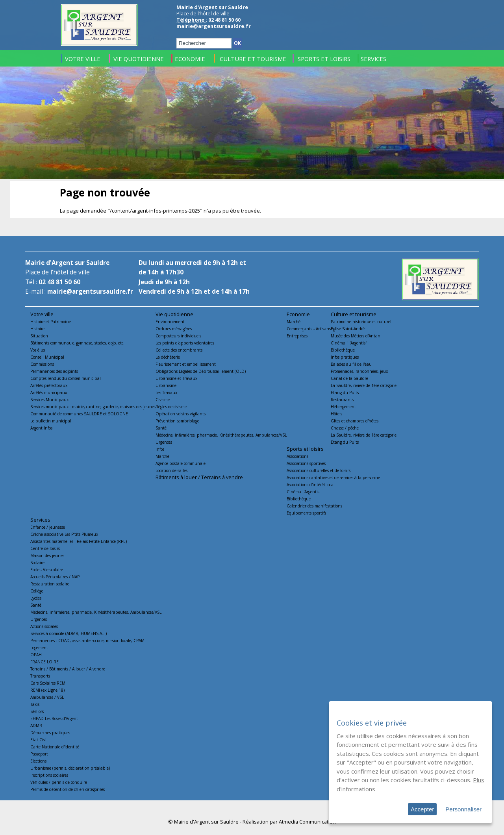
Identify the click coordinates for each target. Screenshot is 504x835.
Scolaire (37, 563)
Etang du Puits (345, 393)
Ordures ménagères (174, 329)
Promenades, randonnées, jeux (359, 371)
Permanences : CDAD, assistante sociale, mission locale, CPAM (87, 641)
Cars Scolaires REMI (48, 683)
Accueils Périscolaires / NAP (55, 577)
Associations (297, 456)
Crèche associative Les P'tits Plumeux (64, 534)
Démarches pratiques (50, 733)
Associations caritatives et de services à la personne (333, 478)
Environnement (170, 322)
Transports (40, 676)
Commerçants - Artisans (309, 329)
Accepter (422, 809)
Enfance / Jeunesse (48, 527)
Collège (37, 591)
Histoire (37, 329)
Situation (39, 336)
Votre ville (42, 314)
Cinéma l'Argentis (303, 492)
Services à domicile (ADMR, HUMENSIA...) (69, 633)
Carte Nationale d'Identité (55, 747)
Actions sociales (44, 626)
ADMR (36, 726)
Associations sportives (306, 463)
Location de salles (171, 470)
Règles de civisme (171, 407)
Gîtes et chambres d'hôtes (355, 421)
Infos (160, 449)
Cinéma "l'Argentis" (349, 343)
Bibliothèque (343, 350)
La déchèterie (168, 357)
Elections (38, 761)
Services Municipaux (49, 400)
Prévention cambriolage (177, 421)
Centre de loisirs (45, 548)
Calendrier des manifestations (314, 506)
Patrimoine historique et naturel (361, 322)
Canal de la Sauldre (349, 378)
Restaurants (342, 400)
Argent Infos (41, 428)
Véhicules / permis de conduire (59, 782)
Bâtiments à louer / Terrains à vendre (199, 477)
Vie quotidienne (174, 314)
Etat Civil (39, 740)
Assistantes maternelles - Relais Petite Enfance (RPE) (79, 541)
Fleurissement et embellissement (186, 364)
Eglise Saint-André (348, 329)
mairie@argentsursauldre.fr (214, 26)
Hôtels (336, 414)
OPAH (36, 655)
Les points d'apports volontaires (185, 343)
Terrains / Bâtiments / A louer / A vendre (68, 669)
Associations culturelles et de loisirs (319, 470)
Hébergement (343, 407)
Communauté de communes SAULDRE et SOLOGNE (79, 414)
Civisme (163, 400)
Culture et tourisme (354, 314)
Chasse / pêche (345, 428)
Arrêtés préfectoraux (49, 385)
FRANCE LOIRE (44, 662)
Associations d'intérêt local (311, 485)
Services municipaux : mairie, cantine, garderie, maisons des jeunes (93, 407)
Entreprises (297, 336)
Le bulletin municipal (51, 421)
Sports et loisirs (305, 449)
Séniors (37, 711)
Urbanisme (166, 385)
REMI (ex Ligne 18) (47, 690)
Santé (161, 428)
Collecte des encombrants (179, 350)
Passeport (39, 754)
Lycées (36, 598)
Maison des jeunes (47, 555)
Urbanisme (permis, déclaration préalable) (70, 768)
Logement (39, 648)
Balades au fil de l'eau (351, 364)
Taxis (35, 704)
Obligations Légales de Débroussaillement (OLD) (201, 371)
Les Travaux (166, 393)
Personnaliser (463, 809)
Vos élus (38, 350)
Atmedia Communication (307, 822)
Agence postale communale (181, 463)
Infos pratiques (345, 357)
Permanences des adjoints (54, 371)
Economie (298, 314)
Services (40, 520)
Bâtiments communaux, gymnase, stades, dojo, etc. (77, 343)
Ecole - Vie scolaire (47, 570)
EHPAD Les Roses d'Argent (54, 718)
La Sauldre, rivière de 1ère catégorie (364, 385)
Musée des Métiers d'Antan (356, 336)
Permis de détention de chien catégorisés (68, 789)
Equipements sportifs (306, 513)
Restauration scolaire (50, 584)
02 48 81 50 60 (59, 282)
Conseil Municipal (47, 357)
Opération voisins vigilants (181, 414)
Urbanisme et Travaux (176, 378)
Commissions (42, 364)
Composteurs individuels (178, 336)
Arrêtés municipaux (49, 393)
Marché (162, 456)
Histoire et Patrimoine (51, 322)
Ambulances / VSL (47, 697)
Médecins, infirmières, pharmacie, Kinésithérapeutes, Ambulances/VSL (221, 435)
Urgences (164, 442)
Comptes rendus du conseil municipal (66, 378)
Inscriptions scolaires (49, 775)
